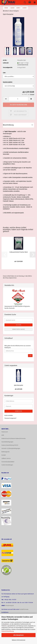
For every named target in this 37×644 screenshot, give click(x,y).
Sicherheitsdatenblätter (8, 462)
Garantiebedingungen (7, 442)
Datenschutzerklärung (8, 631)
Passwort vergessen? (10, 418)
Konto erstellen (9, 415)
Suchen (19, 325)
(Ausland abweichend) (23, 65)
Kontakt (4, 455)
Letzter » (25, 8)
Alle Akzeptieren (18, 635)
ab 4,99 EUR (18, 389)
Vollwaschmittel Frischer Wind (18, 252)
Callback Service (6, 458)
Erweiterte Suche (19, 329)
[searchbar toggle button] (25, 2)
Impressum (5, 432)
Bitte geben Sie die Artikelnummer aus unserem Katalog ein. (18, 347)
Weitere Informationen (19, 640)
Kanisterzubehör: (8, 82)
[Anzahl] (18, 99)
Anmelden (19, 411)
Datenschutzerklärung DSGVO (10, 445)
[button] (6, 99)
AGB (3, 435)
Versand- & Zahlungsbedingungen (11, 448)
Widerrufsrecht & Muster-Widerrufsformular (14, 438)
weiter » (18, 8)
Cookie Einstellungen (7, 465)
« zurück (12, 8)
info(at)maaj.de (9, 605)
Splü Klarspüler (18, 385)
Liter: (4, 73)
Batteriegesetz (5, 452)
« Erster (6, 8)
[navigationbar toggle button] (35, 2)
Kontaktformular (24, 609)
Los (30, 356)
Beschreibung (8, 125)
